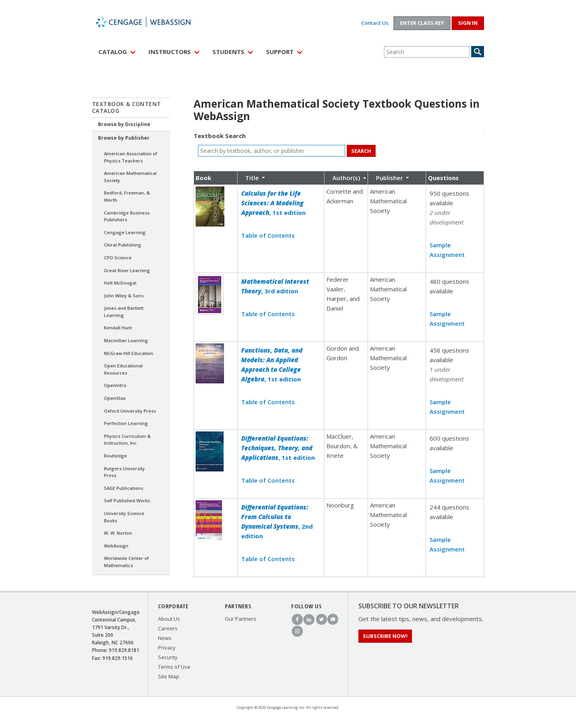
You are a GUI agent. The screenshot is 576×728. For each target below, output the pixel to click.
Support (280, 52)
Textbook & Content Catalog (127, 107)
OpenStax (115, 398)
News (165, 638)
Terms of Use (174, 667)
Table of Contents (268, 235)
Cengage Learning (125, 232)
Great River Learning (127, 270)
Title (252, 178)
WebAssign (152, 22)
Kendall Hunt (118, 328)
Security (168, 657)
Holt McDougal (120, 283)
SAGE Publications (124, 488)
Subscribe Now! (385, 636)
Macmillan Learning (126, 340)
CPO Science (118, 258)
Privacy (167, 648)
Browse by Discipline (124, 124)
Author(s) (346, 178)
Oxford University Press (130, 411)
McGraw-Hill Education (129, 353)
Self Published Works (127, 500)
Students (228, 52)
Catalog (113, 52)
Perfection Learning (126, 423)
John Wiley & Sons (124, 296)
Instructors (170, 52)
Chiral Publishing (123, 245)
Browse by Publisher (124, 138)
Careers (168, 628)
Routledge (115, 456)
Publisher (389, 178)
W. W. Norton (118, 533)
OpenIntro (115, 385)
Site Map (169, 676)
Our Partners (241, 619)
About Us (169, 619)
